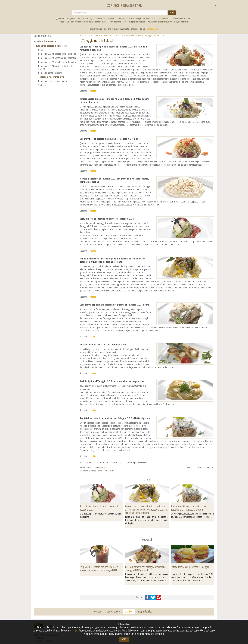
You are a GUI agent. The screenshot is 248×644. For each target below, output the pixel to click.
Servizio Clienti (153, 29)
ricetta (93, 91)
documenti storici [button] (43, 36)
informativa (158, 19)
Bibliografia (43, 88)
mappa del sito (144, 608)
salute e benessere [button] (45, 41)
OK (124, 639)
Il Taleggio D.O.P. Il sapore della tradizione (52, 55)
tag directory (114, 608)
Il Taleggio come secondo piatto (53, 83)
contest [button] (99, 608)
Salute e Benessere (103, 35)
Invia (172, 13)
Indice (40, 50)
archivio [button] (129, 608)
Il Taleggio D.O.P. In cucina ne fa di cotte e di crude (57, 70)
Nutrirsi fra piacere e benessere (51, 46)
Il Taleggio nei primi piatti (51, 79)
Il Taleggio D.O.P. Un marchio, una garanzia (57, 60)
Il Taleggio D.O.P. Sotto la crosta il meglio (57, 64)
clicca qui (77, 631)
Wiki (91, 35)
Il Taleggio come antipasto (50, 75)
